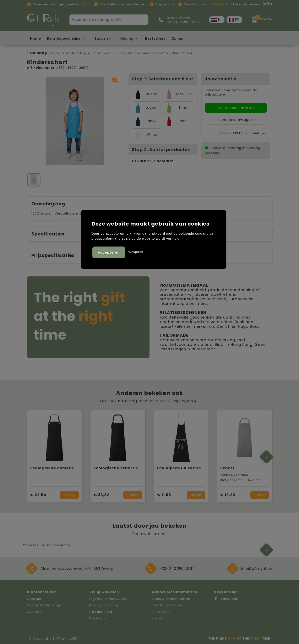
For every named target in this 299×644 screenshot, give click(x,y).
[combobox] (104, 20)
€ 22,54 (38, 495)
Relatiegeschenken (65, 39)
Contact (34, 599)
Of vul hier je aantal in (153, 161)
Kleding (127, 39)
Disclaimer (98, 618)
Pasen (157, 618)
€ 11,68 (164, 495)
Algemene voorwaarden (110, 599)
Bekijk (69, 495)
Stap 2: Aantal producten (161, 150)
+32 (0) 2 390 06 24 (183, 22)
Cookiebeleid (101, 612)
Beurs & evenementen (171, 599)
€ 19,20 (228, 495)
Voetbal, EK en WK (167, 605)
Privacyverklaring (104, 605)
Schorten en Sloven (107, 53)
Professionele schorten (148, 53)
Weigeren (136, 251)
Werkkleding (76, 53)
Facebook (226, 599)
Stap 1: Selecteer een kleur (163, 79)
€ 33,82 (102, 495)
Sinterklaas (161, 612)
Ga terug (39, 53)
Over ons (35, 612)
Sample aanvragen (236, 120)
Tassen (101, 39)
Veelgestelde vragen (45, 605)
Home (56, 53)
